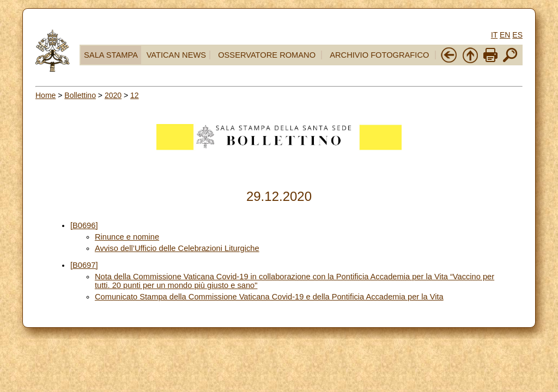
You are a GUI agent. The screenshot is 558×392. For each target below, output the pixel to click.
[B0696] (84, 225)
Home (46, 95)
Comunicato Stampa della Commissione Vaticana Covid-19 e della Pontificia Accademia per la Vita (269, 297)
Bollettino (80, 95)
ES (517, 35)
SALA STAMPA (111, 55)
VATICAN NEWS (176, 55)
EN (505, 35)
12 (135, 95)
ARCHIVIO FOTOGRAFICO (379, 55)
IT (494, 35)
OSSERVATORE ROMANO (267, 55)
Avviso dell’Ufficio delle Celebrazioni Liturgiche (177, 248)
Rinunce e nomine (127, 237)
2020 (113, 95)
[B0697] (84, 265)
